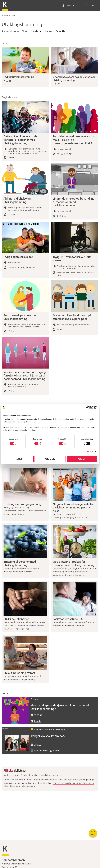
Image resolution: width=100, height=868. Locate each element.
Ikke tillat (18, 459)
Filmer (25, 31)
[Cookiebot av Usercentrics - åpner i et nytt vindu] (87, 407)
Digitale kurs (36, 31)
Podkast (49, 31)
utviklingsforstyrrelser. (53, 775)
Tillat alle (82, 459)
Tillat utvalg (50, 459)
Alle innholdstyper (10, 31)
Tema (13, 15)
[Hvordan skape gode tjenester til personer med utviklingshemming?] (15, 711)
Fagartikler (61, 31)
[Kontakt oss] (93, 833)
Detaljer (90, 452)
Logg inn (70, 6)
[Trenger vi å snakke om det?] (15, 740)
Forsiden (5, 15)
